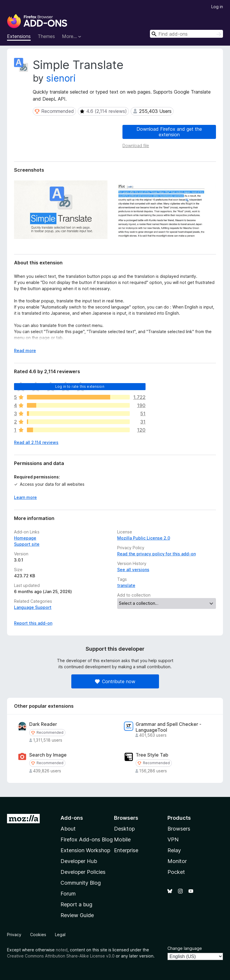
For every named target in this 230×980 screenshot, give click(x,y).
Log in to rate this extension (80, 386)
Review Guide (77, 915)
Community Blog (81, 883)
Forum (68, 894)
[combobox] (186, 34)
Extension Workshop (85, 850)
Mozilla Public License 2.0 (144, 538)
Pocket (176, 872)
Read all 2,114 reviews (36, 442)
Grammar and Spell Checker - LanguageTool (168, 727)
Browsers (179, 829)
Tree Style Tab (152, 755)
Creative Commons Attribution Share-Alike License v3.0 (61, 956)
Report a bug (76, 904)
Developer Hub (79, 861)
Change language (185, 948)
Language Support (33, 607)
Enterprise (126, 850)
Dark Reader (43, 724)
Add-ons (72, 818)
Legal (60, 935)
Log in (217, 7)
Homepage (25, 538)
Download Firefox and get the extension (169, 132)
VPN (173, 839)
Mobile (122, 839)
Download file (136, 145)
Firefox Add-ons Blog (87, 839)
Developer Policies (83, 872)
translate (126, 585)
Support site (27, 544)
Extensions (19, 36)
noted (62, 950)
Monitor (177, 861)
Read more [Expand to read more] (25, 351)
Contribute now (115, 681)
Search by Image (48, 755)
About (68, 829)
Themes (46, 36)
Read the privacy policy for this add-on (156, 554)
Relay (174, 850)
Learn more (25, 497)
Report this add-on (33, 623)
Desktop (124, 829)
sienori (61, 78)
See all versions (133, 570)
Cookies (38, 935)
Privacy (14, 935)
